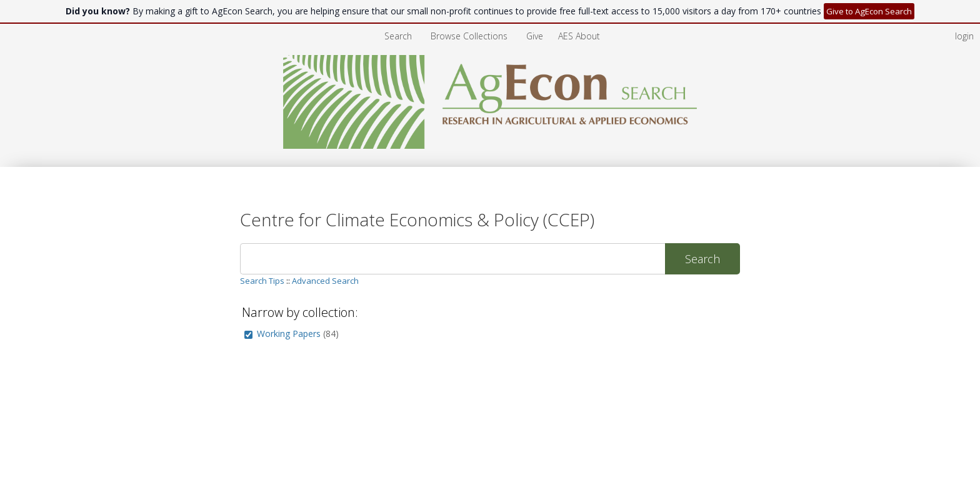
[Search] (452, 259)
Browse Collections (470, 36)
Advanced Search (325, 281)
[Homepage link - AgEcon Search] (490, 145)
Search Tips (262, 281)
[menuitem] (470, 36)
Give (536, 36)
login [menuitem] (964, 36)
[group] (248, 335)
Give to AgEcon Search (869, 11)
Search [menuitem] (398, 36)
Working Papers (289, 334)
